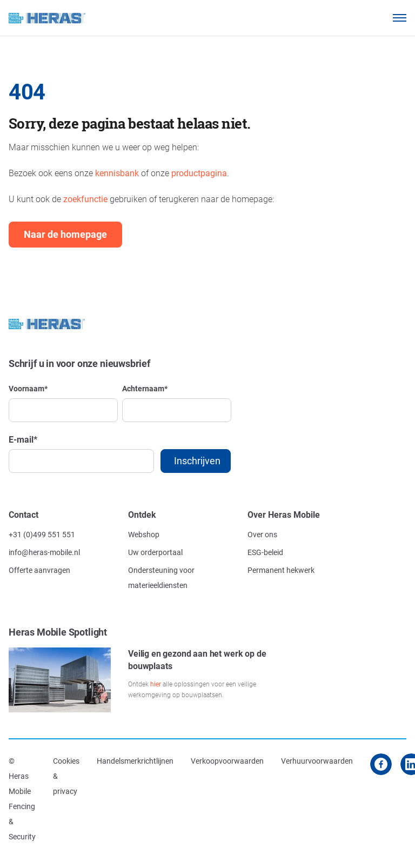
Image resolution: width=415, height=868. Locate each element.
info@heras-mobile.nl (44, 552)
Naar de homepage (65, 234)
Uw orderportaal (155, 552)
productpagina (199, 173)
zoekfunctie (85, 199)
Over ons (262, 534)
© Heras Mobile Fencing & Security (22, 799)
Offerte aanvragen (39, 570)
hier (156, 684)
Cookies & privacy (66, 776)
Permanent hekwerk (281, 570)
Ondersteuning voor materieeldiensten (161, 577)
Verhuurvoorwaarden (317, 761)
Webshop (144, 534)
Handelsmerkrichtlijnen (135, 761)
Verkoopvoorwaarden (227, 761)
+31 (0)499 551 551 (42, 534)
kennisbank (117, 173)
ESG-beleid (265, 552)
